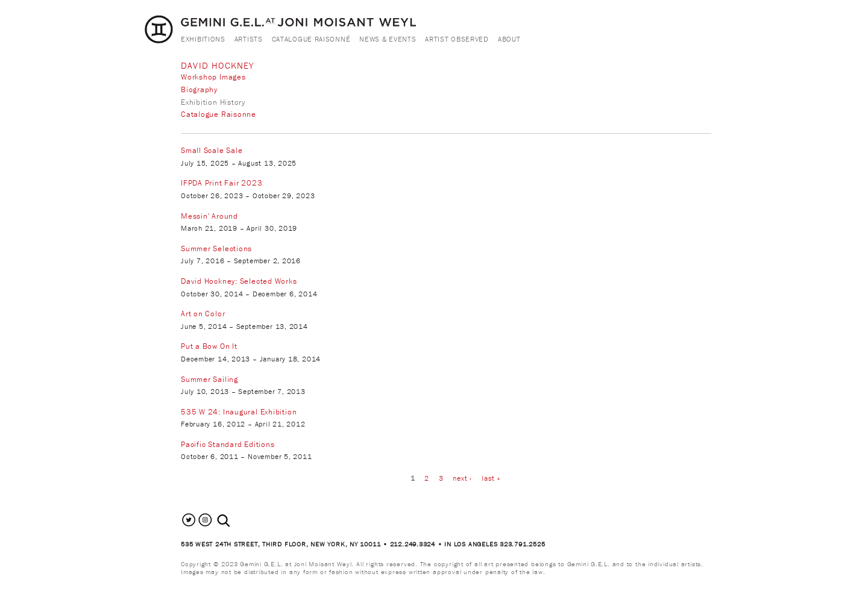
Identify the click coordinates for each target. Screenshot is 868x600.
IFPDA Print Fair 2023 (222, 183)
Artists (249, 39)
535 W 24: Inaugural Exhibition (239, 412)
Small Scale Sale (212, 150)
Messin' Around (209, 216)
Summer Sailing (209, 379)
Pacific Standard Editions (228, 444)
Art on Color (203, 314)
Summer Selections (216, 248)
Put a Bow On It (209, 346)
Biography (199, 89)
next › (462, 478)
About (509, 39)
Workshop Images (213, 77)
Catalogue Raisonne (219, 114)
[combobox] (237, 521)
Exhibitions (203, 39)
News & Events (388, 39)
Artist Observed (457, 39)
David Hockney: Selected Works (239, 281)
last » (491, 478)
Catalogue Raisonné (311, 39)
